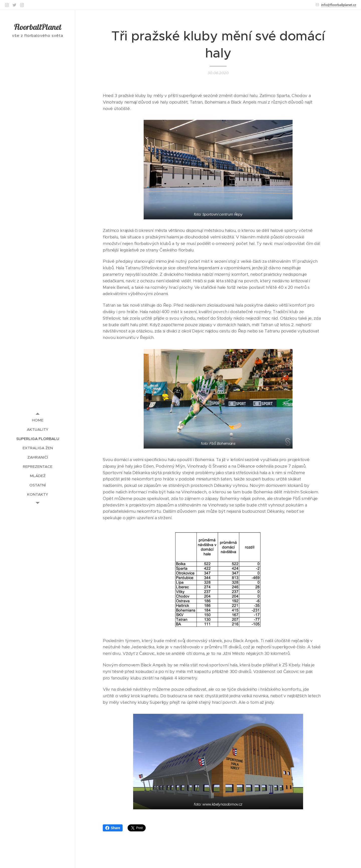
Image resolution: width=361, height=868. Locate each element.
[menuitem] (38, 420)
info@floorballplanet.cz (339, 5)
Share (113, 828)
